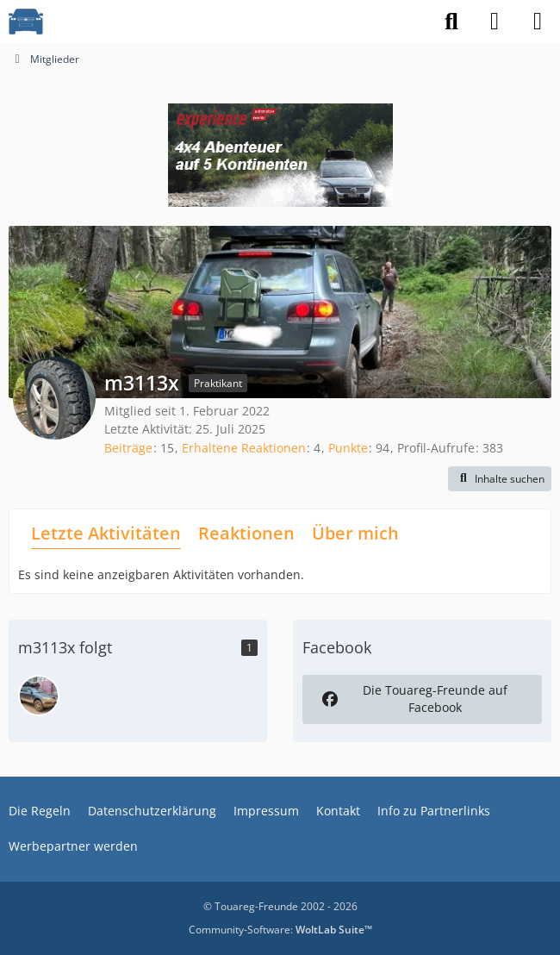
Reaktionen (246, 533)
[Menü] (538, 22)
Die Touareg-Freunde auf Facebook (413, 699)
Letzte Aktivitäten (106, 533)
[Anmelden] (495, 22)
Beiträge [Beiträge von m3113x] (128, 448)
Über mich (355, 533)
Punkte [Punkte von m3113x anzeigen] (348, 448)
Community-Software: (280, 930)
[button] (500, 479)
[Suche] (451, 22)
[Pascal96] (39, 696)
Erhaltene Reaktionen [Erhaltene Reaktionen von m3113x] (244, 448)
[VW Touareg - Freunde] (26, 22)
